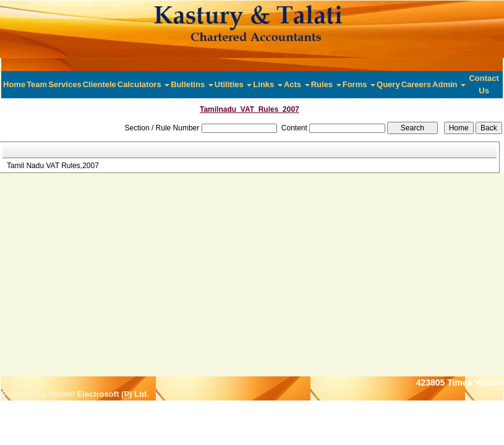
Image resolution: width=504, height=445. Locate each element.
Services (65, 84)
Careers (416, 84)
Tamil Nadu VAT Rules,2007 (53, 166)
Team (37, 84)
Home (14, 84)
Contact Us (484, 84)
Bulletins (192, 84)
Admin (449, 84)
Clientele (100, 84)
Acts (297, 84)
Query (388, 84)
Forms (359, 84)
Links (268, 84)
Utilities (233, 84)
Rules (326, 84)
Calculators (143, 84)
